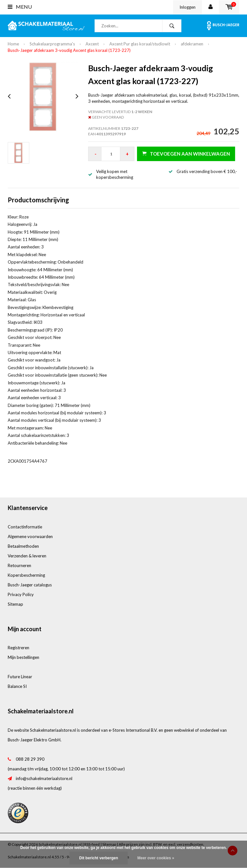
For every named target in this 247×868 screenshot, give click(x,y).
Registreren (18, 648)
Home (13, 44)
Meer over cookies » (156, 858)
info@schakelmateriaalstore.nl (44, 778)
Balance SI (17, 686)
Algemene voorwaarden (30, 536)
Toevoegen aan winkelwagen (186, 154)
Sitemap (15, 604)
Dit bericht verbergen (99, 858)
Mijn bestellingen (23, 657)
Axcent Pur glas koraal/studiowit (140, 44)
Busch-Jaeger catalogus (30, 585)
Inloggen (188, 7)
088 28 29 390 (30, 759)
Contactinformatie (25, 527)
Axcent (92, 44)
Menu (20, 7)
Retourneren (19, 565)
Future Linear (20, 677)
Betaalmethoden (23, 546)
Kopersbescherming (26, 575)
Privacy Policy (21, 594)
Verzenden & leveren (27, 556)
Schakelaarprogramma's (52, 44)
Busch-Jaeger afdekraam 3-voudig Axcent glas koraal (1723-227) (69, 50)
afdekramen (192, 44)
